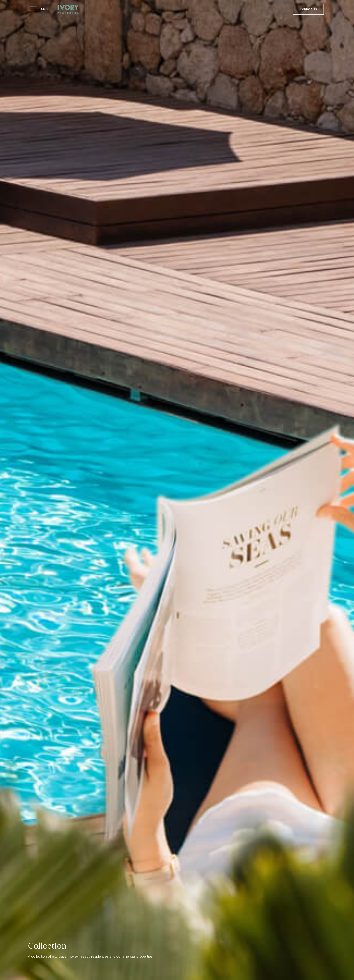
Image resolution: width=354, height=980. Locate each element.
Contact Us (308, 9)
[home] (68, 9)
